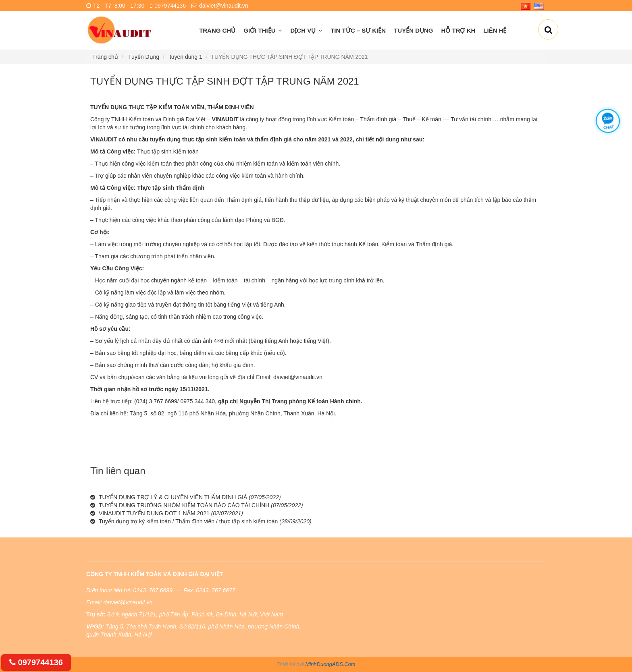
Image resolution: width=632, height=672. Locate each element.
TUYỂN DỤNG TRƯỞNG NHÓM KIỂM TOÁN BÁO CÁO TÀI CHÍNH (184, 505)
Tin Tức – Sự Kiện (358, 30)
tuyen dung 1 (186, 57)
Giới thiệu (263, 30)
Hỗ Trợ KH (458, 30)
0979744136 (36, 662)
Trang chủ (217, 30)
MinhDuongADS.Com (330, 664)
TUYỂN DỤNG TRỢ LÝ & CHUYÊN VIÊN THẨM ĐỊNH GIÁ (173, 497)
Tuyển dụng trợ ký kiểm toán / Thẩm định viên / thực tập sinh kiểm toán (188, 521)
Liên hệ (495, 30)
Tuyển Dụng (413, 30)
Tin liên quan (118, 471)
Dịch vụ (306, 30)
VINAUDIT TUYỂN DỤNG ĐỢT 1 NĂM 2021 (154, 513)
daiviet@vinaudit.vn (298, 377)
